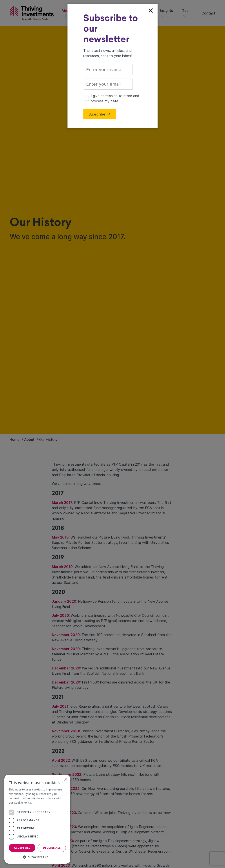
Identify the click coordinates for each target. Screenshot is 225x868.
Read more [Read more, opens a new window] (40, 803)
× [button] (65, 779)
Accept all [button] (22, 848)
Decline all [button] (52, 848)
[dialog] (37, 819)
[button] (37, 857)
